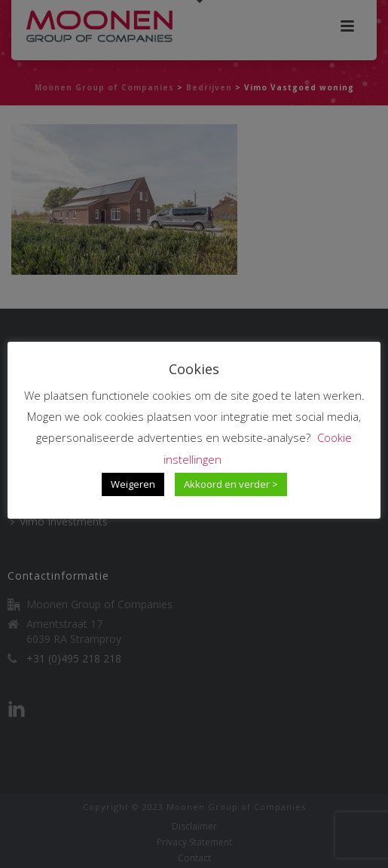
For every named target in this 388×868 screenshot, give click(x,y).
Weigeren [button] (133, 484)
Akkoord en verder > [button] (231, 484)
